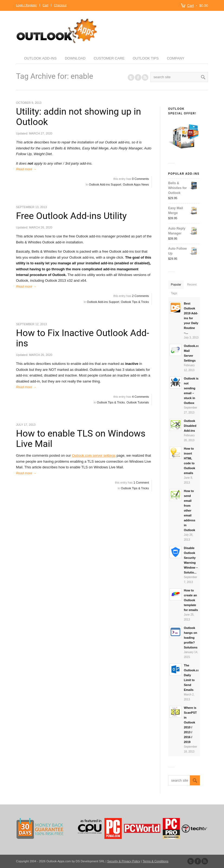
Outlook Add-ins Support (105, 184)
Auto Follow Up (183, 251)
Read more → (26, 169)
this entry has (131, 179)
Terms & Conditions (156, 861)
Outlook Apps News (136, 184)
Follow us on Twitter (131, 77)
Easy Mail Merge (183, 211)
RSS (145, 77)
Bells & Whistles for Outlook (183, 188)
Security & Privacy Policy (124, 861)
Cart (191, 6)
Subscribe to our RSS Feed (205, 861)
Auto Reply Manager (183, 231)
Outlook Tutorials (138, 402)
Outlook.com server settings (94, 455)
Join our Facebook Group (138, 77)
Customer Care (109, 58)
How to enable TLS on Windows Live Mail (81, 438)
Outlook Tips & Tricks (135, 302)
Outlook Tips (146, 58)
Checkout (60, 5)
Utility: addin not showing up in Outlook (79, 116)
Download (75, 58)
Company (176, 58)
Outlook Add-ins (40, 58)
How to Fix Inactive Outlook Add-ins (83, 338)
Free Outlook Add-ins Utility (71, 216)
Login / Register (26, 5)
